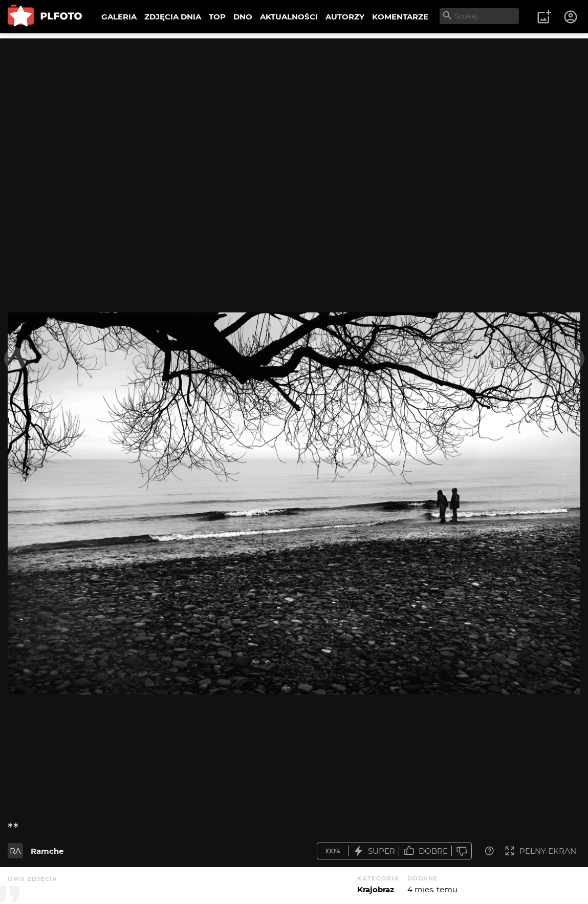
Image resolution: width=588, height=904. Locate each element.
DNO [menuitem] (243, 17)
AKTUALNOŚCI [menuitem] (289, 17)
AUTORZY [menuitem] (345, 17)
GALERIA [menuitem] (119, 17)
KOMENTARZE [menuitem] (400, 17)
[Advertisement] (294, 110)
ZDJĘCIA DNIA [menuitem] (173, 17)
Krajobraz (376, 889)
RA (15, 851)
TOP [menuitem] (217, 17)
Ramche (47, 851)
